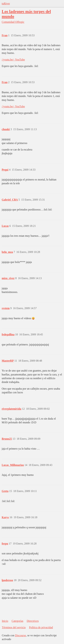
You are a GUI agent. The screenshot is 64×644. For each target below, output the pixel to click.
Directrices (33, 621)
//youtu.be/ (8, 60)
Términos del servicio (14, 627)
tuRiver (6, 3)
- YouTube (19, 60)
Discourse (20, 635)
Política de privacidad (41, 627)
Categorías (17, 621)
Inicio (5, 621)
